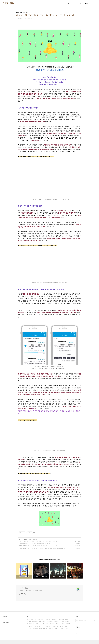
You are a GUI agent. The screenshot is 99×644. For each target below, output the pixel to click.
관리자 (55, 642)
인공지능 (58, 624)
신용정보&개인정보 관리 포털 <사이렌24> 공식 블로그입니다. (32, 590)
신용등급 (39, 624)
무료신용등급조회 (66, 624)
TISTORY (50, 642)
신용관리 (58, 629)
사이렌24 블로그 (8, 3)
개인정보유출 (37, 626)
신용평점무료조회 (65, 629)
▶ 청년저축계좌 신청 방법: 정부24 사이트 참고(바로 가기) (36, 156)
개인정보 (52, 624)
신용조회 (52, 629)
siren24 (62, 619)
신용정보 (36, 629)
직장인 (29, 622)
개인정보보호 (43, 622)
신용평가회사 (45, 626)
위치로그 (87, 3)
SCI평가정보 (48, 619)
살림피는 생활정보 (27, 539)
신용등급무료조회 (66, 622)
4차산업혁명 (31, 619)
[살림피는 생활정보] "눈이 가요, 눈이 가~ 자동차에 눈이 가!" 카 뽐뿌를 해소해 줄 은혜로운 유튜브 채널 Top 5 (41, 549)
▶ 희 (19, 245)
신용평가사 (50, 622)
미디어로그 (79, 3)
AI (51, 626)
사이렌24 (30, 626)
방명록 (93, 3)
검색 (94, 620)
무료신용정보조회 (39, 619)
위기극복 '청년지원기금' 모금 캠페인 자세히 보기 (35, 473)
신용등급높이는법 (44, 629)
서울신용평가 (58, 622)
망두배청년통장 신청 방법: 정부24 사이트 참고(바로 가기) (39, 245)
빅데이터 (30, 629)
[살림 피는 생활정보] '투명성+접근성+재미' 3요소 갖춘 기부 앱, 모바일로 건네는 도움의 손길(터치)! (39, 542)
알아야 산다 (21, 539)
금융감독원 (35, 622)
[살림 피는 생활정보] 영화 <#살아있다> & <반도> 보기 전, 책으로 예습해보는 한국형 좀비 (37, 545)
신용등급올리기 (31, 624)
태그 (73, 3)
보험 (67, 619)
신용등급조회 (45, 624)
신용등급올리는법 (57, 626)
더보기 (28, 631)
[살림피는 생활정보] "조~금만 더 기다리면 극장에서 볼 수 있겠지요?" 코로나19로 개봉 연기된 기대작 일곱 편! (41, 547)
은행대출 (65, 626)
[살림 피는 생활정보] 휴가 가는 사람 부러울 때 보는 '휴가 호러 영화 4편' (33, 544)
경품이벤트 (55, 619)
